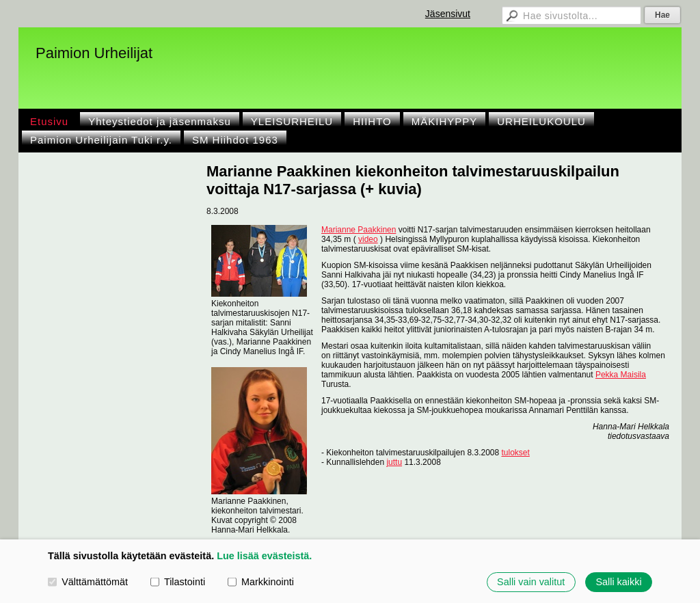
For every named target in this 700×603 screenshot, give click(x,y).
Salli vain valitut (531, 582)
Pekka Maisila (621, 375)
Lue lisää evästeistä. (264, 556)
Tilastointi (178, 582)
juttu (394, 462)
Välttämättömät (88, 582)
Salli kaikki (618, 582)
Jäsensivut (448, 14)
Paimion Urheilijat (94, 53)
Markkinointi (261, 582)
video (368, 239)
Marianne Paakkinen (359, 230)
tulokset (516, 453)
